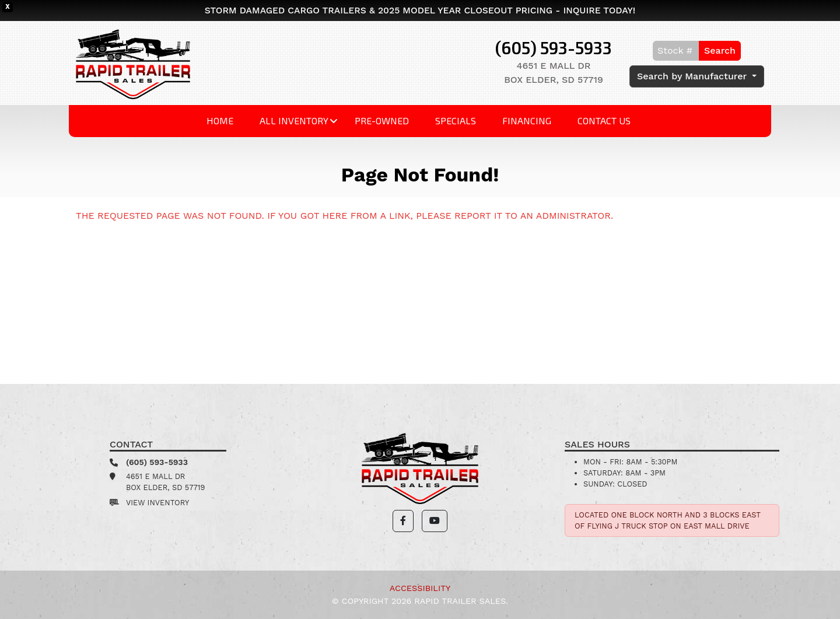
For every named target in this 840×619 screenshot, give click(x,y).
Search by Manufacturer (693, 76)
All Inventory (294, 120)
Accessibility (420, 588)
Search (720, 50)
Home (220, 120)
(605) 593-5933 (554, 48)
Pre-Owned (382, 120)
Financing (527, 120)
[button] (403, 521)
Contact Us (604, 120)
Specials (456, 120)
